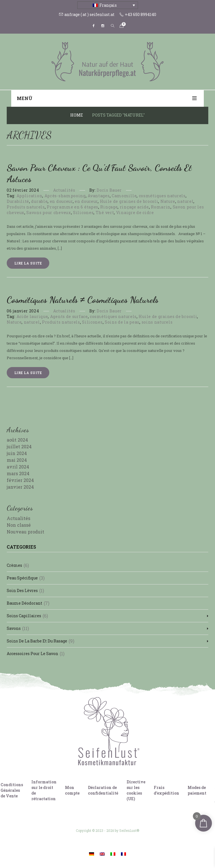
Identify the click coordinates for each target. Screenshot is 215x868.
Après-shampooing (65, 196)
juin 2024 (17, 453)
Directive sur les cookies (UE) (136, 790)
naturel (185, 201)
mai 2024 (17, 460)
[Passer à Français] (123, 854)
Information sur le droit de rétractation (44, 790)
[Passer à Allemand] (92, 854)
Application (30, 196)
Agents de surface (69, 316)
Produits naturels (26, 207)
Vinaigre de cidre (135, 213)
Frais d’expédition (166, 790)
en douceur (61, 201)
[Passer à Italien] (113, 854)
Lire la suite (28, 263)
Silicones (83, 213)
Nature (168, 201)
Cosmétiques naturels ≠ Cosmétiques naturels (83, 300)
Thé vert (105, 213)
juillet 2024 (19, 446)
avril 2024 (18, 467)
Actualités (64, 190)
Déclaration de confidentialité (103, 790)
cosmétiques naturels (162, 196)
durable (39, 201)
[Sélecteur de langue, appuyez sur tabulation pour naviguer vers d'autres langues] (108, 5)
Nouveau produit (25, 532)
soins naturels (157, 322)
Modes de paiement (197, 790)
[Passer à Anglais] (102, 854)
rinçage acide (134, 207)
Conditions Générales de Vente (12, 790)
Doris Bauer (109, 190)
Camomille (124, 196)
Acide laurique (32, 316)
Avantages (99, 196)
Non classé (19, 525)
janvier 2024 (20, 487)
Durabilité (18, 201)
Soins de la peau (122, 322)
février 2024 (20, 480)
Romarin (161, 207)
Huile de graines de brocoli (129, 201)
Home (77, 115)
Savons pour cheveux (49, 213)
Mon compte (72, 790)
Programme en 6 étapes (73, 207)
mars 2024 (18, 473)
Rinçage (109, 207)
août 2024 (17, 440)
